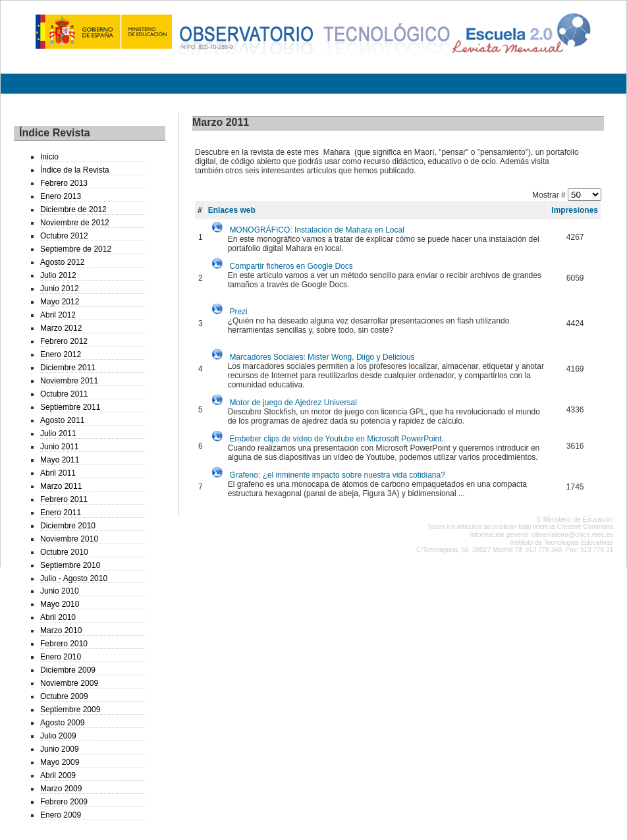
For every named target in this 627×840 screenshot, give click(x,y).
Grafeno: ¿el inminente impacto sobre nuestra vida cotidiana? (337, 475)
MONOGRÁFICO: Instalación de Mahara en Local (316, 230)
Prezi (238, 312)
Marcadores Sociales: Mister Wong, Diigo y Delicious (322, 357)
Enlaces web (232, 210)
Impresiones (575, 210)
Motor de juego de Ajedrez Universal (293, 403)
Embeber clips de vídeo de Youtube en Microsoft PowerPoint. (337, 439)
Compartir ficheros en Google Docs (291, 266)
